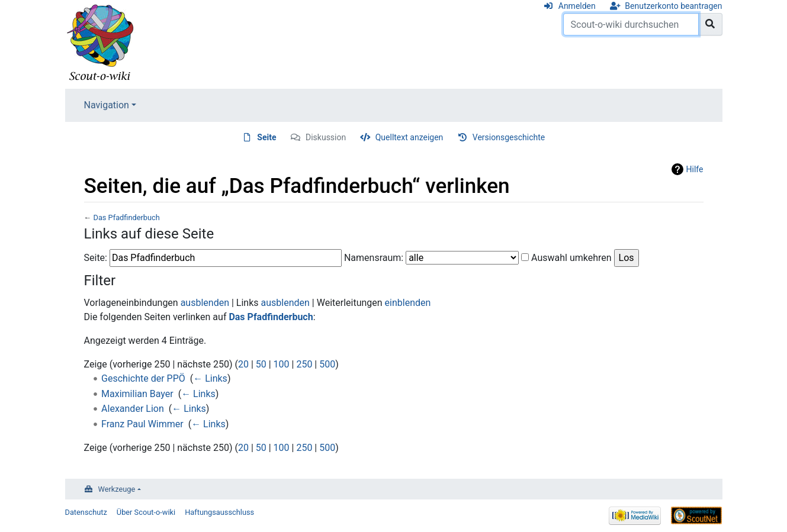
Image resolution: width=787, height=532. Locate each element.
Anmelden (577, 6)
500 (327, 364)
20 (243, 364)
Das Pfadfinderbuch (126, 217)
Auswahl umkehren (571, 258)
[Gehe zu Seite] (710, 24)
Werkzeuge (117, 489)
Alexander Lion (133, 409)
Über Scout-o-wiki (146, 512)
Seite (266, 137)
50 (261, 364)
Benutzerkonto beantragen (673, 6)
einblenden (408, 303)
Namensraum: (374, 258)
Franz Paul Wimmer (142, 424)
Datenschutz (86, 512)
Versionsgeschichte (509, 137)
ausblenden (205, 303)
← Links (210, 378)
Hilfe (695, 169)
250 (304, 364)
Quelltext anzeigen (409, 137)
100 (282, 364)
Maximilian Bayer (137, 394)
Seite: (96, 258)
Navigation (107, 105)
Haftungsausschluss (219, 512)
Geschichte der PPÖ (143, 378)
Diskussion (326, 137)
